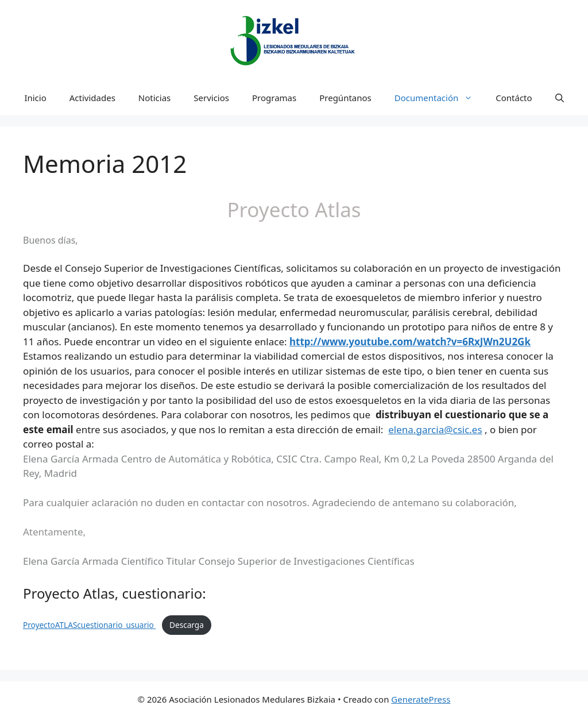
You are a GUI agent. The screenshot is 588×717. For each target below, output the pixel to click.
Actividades (92, 98)
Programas (274, 98)
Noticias (154, 98)
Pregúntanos (345, 98)
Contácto (514, 98)
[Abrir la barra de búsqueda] (560, 98)
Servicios (211, 98)
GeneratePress (421, 699)
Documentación (440, 98)
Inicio (35, 98)
